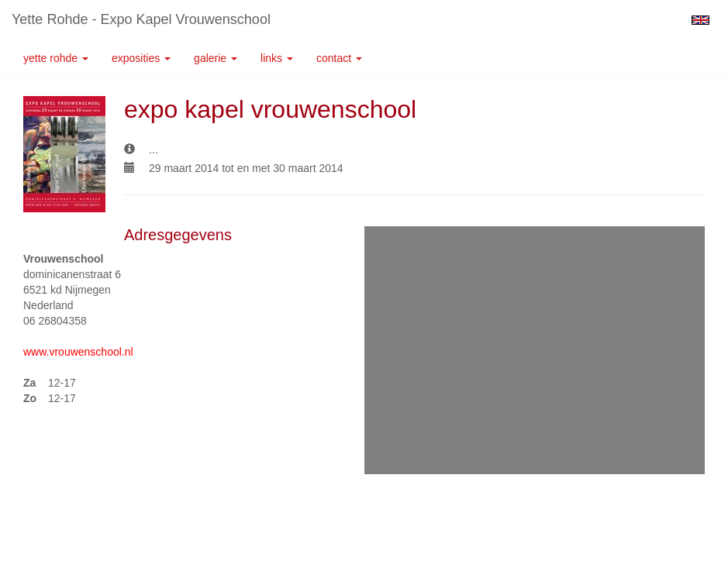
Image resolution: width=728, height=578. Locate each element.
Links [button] (277, 58)
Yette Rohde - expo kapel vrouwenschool (141, 19)
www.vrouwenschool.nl (78, 352)
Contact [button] (339, 58)
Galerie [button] (216, 58)
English (700, 20)
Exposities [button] (141, 58)
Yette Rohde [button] (56, 58)
